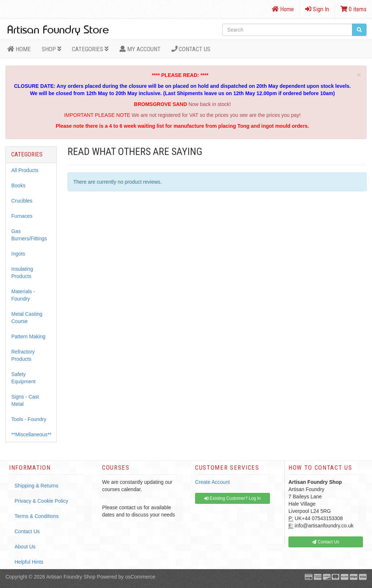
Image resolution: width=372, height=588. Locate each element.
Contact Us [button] (326, 542)
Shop (52, 49)
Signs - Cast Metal (25, 400)
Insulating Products (22, 273)
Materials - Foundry (23, 295)
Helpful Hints (29, 562)
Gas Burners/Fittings (29, 235)
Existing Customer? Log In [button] (232, 498)
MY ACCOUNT (140, 49)
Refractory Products (23, 355)
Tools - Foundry (29, 419)
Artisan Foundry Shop (71, 577)
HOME (19, 49)
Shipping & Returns (37, 486)
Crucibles (22, 201)
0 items (353, 9)
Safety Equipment (23, 378)
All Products (25, 170)
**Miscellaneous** (31, 434)
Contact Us (191, 49)
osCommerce (140, 577)
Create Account (213, 482)
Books (18, 185)
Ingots (18, 254)
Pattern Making (28, 336)
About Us (25, 547)
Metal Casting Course (27, 318)
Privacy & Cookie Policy (41, 501)
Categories (90, 49)
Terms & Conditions (37, 516)
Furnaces (22, 216)
